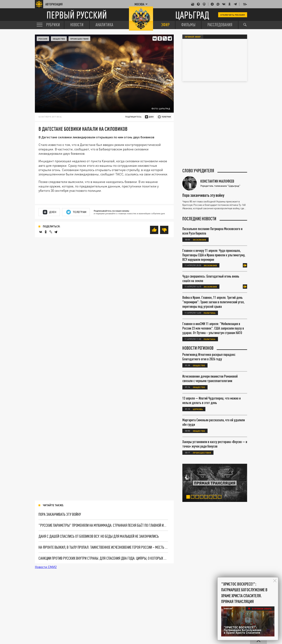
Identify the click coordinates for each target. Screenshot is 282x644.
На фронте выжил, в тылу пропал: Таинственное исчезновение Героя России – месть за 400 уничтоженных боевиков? (103, 547)
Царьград (192, 15)
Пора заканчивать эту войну (60, 514)
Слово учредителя (198, 171)
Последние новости (199, 219)
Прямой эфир (193, 37)
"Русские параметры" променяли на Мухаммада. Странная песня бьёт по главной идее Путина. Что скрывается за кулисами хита (103, 525)
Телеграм (76, 212)
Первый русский (77, 15)
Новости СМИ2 (46, 567)
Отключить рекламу (233, 15)
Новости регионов (198, 348)
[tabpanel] (215, 483)
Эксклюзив (199, 240)
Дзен (50, 212)
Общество (59, 39)
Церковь (198, 409)
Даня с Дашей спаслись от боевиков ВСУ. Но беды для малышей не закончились (99, 536)
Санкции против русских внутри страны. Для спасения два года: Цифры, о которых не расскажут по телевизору (103, 558)
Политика (210, 313)
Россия (43, 39)
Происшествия (79, 39)
